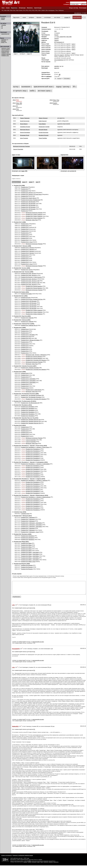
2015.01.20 (17, 207)
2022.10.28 (17, 558)
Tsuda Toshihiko (43, 138)
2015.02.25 (17, 449)
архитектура (56, 865)
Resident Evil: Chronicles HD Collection (36, 360)
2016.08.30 (17, 342)
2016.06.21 (17, 514)
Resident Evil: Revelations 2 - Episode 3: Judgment (34, 480)
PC (2, 10)
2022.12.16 (17, 532)
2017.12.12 (17, 523)
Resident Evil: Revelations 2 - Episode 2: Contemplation (35, 464)
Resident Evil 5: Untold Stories (34, 390)
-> (85, 17)
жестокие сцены (44, 91)
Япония (56, 35)
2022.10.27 (17, 552)
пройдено (31, 17)
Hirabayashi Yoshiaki (44, 127)
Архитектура (38, 8)
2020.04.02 (17, 255)
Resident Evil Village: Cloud (28, 562)
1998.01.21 (17, 224)
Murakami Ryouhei (44, 135)
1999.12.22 (17, 229)
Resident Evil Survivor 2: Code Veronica (31, 277)
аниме (31, 182)
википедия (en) (5, 34)
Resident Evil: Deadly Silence (29, 198)
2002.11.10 (17, 298)
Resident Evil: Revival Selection (34, 286)
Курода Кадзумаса (25, 132)
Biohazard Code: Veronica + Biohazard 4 (36, 355)
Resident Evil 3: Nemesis (28, 248)
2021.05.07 (17, 543)
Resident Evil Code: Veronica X (29, 275)
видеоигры (34, 865)
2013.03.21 (17, 431)
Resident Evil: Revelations (28, 407)
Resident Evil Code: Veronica (29, 273)
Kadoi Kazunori (43, 121)
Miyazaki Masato (43, 130)
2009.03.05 (17, 373)
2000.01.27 (17, 270)
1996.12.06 (17, 189)
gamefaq (4, 25)
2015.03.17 (17, 451)
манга (24, 182)
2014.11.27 (17, 202)
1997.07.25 (17, 191)
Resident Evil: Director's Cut (28, 193)
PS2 (27, 10)
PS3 (30, 10)
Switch (43, 10)
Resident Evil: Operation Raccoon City (31, 420)
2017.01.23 (17, 517)
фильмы (25, 865)
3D (74, 87)
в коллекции (47, 17)
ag (2, 27)
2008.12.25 (17, 200)
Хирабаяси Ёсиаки (25, 127)
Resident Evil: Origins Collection (34, 214)
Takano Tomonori (43, 118)
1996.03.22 (17, 187)
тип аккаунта (78, 13)
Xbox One (13, 10)
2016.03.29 (17, 433)
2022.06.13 (17, 238)
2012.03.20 (17, 420)
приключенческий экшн (43, 87)
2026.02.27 (17, 565)
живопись (51, 865)
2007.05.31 (17, 335)
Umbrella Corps (25, 514)
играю (24, 17)
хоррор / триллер (63, 87)
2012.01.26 (17, 407)
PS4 (33, 10)
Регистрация (83, 8)
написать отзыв (6, 48)
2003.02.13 (17, 318)
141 (34, 608)
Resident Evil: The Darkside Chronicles (31, 395)
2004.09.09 (17, 325)
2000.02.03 (17, 273)
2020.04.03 (17, 257)
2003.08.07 (17, 279)
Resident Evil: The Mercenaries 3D (30, 403)
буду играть (16, 17)
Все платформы (50, 10)
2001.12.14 (17, 294)
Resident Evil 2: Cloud (27, 242)
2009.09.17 (17, 355)
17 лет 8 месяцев (23, 608)
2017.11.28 (17, 460)
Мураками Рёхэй (25, 135)
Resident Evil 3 (25, 255)
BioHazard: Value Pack (32, 220)
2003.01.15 (17, 253)
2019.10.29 (17, 388)
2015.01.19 (17, 205)
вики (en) (57, 68)
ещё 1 (73, 44)
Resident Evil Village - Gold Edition (30, 552)
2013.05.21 (17, 410)
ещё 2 (73, 46)
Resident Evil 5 (25, 373)
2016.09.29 (17, 220)
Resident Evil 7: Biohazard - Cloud (30, 532)
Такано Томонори (25, 118)
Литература (22, 8)
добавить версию (6, 54)
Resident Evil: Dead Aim (27, 318)
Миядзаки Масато (25, 130)
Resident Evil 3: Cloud (27, 264)
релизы (3, 18)
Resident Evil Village (26, 543)
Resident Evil (25, 187)
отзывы (66, 17)
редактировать (5, 51)
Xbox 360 (7, 10)
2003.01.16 (17, 231)
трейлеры (4, 40)
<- (83, 17)
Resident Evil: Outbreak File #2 (29, 325)
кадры (3, 42)
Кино (3, 8)
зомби (32, 91)
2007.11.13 (17, 368)
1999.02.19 (17, 226)
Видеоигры (14, 8)
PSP (39, 10)
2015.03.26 (17, 382)
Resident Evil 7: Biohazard (28, 517)
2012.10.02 (17, 427)
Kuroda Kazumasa (43, 132)
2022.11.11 (17, 242)
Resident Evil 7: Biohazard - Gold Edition (32, 523)
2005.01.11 (17, 329)
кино (37, 182)
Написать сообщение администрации (23, 858)
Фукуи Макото (24, 124)
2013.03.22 (17, 213)
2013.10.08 (17, 440)
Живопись (30, 8)
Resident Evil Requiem (27, 565)
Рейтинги (61, 10)
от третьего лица (20, 91)
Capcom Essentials (18, 149)
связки (3, 19)
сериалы (30, 865)
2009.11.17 (17, 395)
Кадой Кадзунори (25, 121)
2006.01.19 (17, 198)
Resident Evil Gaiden (27, 294)
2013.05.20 (17, 408)
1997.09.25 (17, 193)
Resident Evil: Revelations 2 (33, 449)
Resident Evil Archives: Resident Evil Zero (32, 299)
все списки (57, 17)
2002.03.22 (17, 196)
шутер (16, 87)
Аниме (8, 8)
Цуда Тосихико (24, 138)
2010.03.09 (17, 381)
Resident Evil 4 (25, 329)
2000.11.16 (17, 251)
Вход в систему (74, 8)
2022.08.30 (17, 262)
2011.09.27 (17, 281)
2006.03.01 (17, 333)
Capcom (56, 38)
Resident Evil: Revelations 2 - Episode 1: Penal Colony (35, 447)
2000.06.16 (17, 249)
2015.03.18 (17, 456)
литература (46, 865)
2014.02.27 (17, 340)
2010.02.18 (17, 379)
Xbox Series (19, 10)
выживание (26, 87)
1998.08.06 (17, 194)
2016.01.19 (17, 214)
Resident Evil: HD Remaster (28, 202)
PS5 (36, 10)
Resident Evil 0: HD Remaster (29, 301)
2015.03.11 (17, 480)
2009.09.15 (17, 377)
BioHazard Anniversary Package (21, 146)
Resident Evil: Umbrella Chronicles (30, 368)
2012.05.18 (17, 423)
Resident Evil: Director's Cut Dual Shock (31, 194)
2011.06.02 (17, 403)
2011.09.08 (17, 286)
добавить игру (5, 53)
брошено (39, 17)
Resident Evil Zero (26, 298)
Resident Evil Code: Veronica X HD (30, 281)
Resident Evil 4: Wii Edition (28, 335)
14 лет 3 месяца (27, 729)
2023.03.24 (17, 347)
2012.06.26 (17, 360)
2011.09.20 (17, 337)
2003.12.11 (17, 322)
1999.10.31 (17, 227)
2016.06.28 (17, 384)
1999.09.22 (17, 248)
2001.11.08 (17, 277)
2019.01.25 (17, 233)
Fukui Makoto (42, 124)
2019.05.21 (17, 211)
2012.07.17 (17, 397)
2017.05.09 (17, 284)
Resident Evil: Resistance (28, 536)
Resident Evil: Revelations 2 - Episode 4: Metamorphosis (36, 497)
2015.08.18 (17, 458)
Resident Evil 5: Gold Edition (28, 379)
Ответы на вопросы (7, 858)
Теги (57, 10)
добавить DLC (5, 56)
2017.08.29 (17, 416)
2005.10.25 (17, 331)
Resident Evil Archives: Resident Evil (31, 200)
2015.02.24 (17, 447)
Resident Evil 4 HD (26, 337)
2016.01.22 (17, 218)
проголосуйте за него (38, 644)
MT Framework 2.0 (59, 42)
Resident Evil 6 (25, 427)
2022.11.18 (17, 264)
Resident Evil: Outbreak (27, 322)
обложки (3, 41)
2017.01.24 (17, 521)
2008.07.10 (17, 299)
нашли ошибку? (6, 50)
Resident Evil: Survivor (27, 270)
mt (2, 28)
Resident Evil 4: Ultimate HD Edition (30, 340)
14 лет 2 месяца (28, 651)
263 (38, 729)
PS (24, 10)
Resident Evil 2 (25, 224)
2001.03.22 (17, 275)
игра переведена (59, 60)
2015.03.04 (17, 464)
